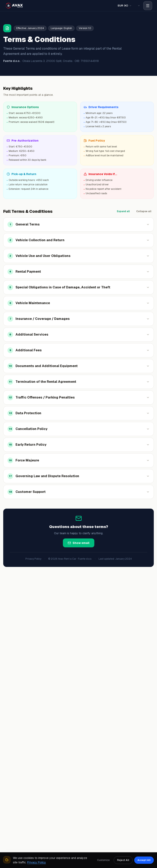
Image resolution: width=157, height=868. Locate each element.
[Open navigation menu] (148, 6)
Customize (103, 860)
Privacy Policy (33, 559)
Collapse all (144, 211)
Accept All (144, 860)
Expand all (123, 211)
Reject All (123, 860)
